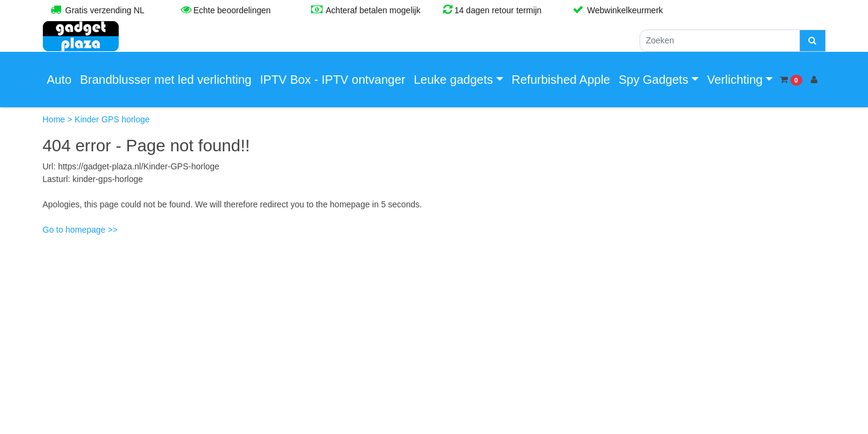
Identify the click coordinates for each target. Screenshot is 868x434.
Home (55, 119)
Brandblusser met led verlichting (166, 80)
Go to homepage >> (80, 230)
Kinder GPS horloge (112, 119)
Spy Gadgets (653, 80)
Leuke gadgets (453, 80)
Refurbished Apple (561, 80)
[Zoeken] (720, 41)
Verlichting (735, 80)
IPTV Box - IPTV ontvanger (332, 80)
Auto (59, 80)
